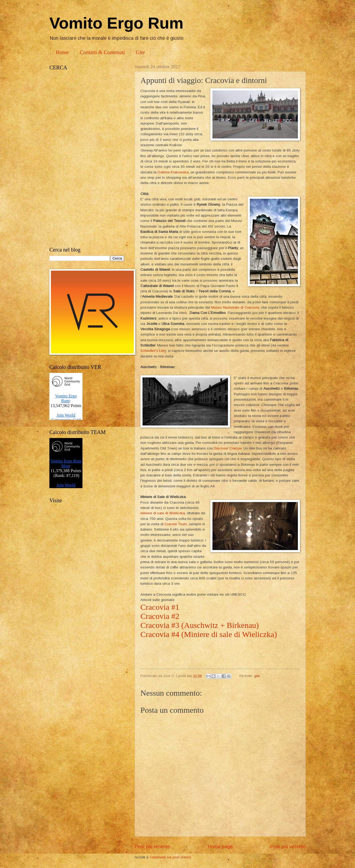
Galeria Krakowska (173, 172)
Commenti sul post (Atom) (171, 857)
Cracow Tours (176, 524)
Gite (140, 52)
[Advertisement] (87, 159)
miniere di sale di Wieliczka (163, 513)
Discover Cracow (228, 448)
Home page (220, 847)
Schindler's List (153, 351)
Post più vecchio (288, 847)
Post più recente (152, 847)
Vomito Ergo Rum (116, 23)
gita (257, 676)
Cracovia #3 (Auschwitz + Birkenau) (201, 625)
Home (62, 52)
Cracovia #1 (160, 607)
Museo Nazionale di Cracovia (235, 307)
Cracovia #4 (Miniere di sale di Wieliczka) (209, 634)
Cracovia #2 (161, 616)
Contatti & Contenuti (102, 52)
